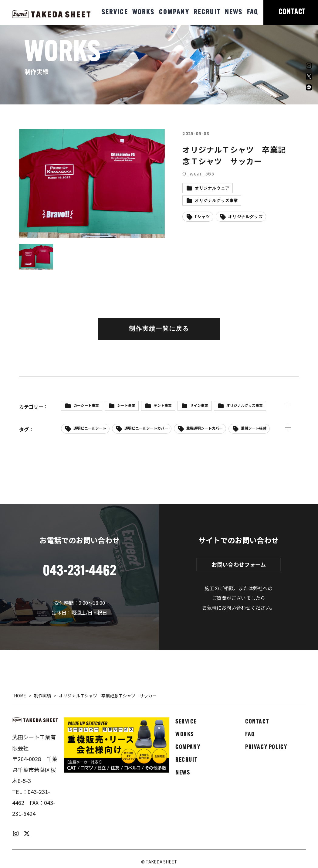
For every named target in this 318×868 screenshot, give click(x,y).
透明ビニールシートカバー (146, 428)
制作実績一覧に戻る (159, 329)
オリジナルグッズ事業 (216, 201)
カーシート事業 (86, 405)
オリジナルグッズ (245, 217)
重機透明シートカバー (205, 428)
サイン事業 (199, 405)
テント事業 (163, 405)
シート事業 (126, 405)
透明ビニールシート (90, 428)
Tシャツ (202, 217)
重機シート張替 (254, 428)
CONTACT (292, 12)
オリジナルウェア (212, 188)
